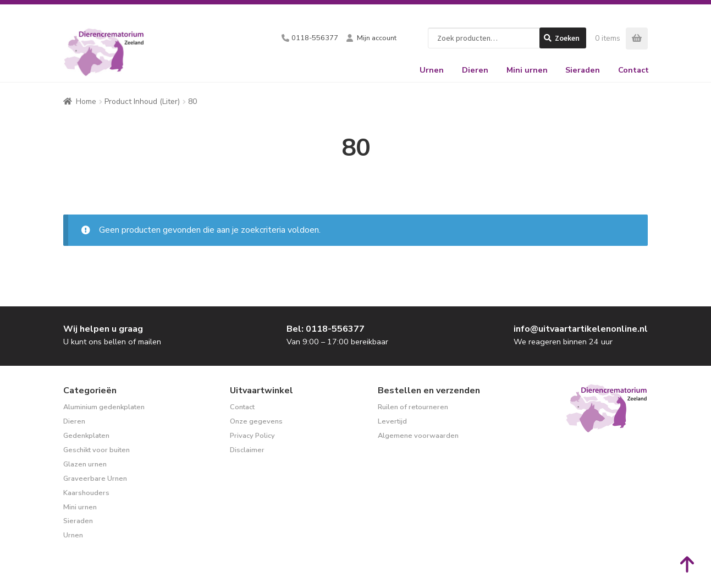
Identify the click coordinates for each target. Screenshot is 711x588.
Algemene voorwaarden (418, 436)
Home (86, 101)
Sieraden (583, 70)
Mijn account (377, 38)
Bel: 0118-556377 (326, 329)
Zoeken (567, 38)
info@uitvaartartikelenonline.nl (581, 329)
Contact (633, 70)
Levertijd (392, 421)
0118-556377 (315, 38)
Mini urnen (527, 70)
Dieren (475, 70)
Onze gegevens (256, 421)
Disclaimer (247, 450)
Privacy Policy (252, 436)
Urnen (432, 70)
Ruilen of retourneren (413, 407)
